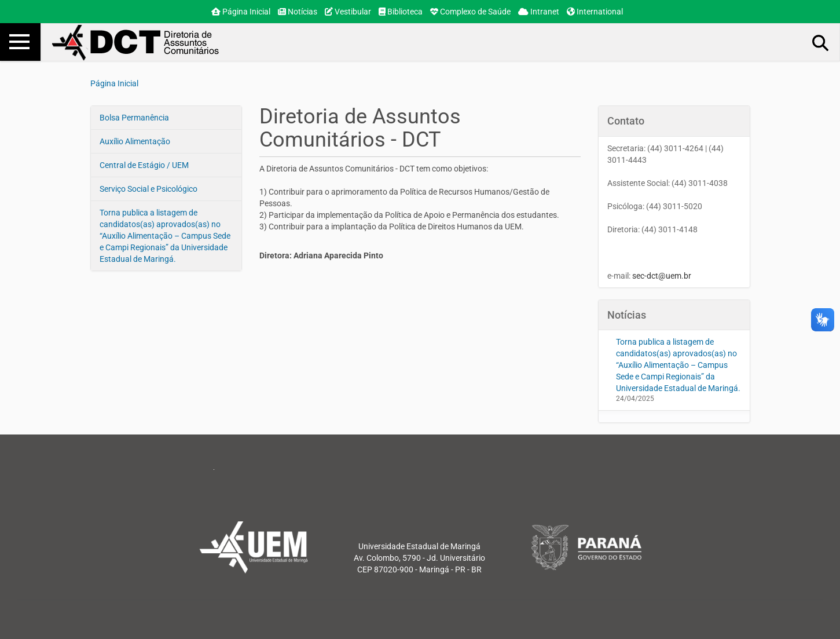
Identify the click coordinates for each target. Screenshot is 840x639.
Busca (821, 42)
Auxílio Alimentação (135, 141)
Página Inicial (241, 12)
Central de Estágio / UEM (144, 165)
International (595, 12)
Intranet (539, 12)
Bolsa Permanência (134, 118)
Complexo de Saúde (470, 12)
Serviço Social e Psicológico (148, 189)
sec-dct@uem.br (662, 276)
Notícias (298, 12)
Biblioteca (401, 12)
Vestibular (348, 12)
